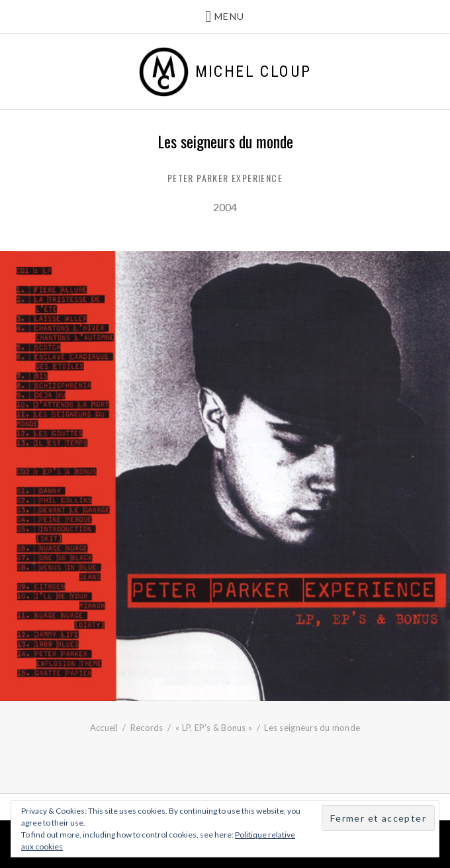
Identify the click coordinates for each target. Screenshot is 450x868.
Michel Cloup (253, 72)
